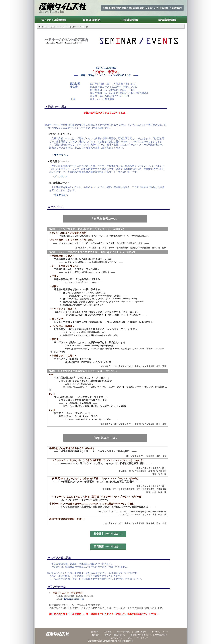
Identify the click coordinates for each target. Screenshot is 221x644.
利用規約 (96, 635)
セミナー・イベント (58, 27)
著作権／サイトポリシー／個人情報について (149, 635)
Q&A (130, 638)
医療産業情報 (167, 19)
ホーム (44, 27)
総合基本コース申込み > (108, 534)
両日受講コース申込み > (108, 547)
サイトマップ (143, 638)
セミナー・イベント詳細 (79, 27)
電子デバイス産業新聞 (53, 19)
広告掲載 (108, 632)
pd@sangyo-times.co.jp (73, 599)
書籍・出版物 (141, 632)
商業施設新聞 (91, 19)
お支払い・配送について (115, 635)
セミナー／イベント (160, 632)
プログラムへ (60, 155)
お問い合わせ (117, 638)
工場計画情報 (129, 19)
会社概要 (95, 632)
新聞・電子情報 (123, 632)
